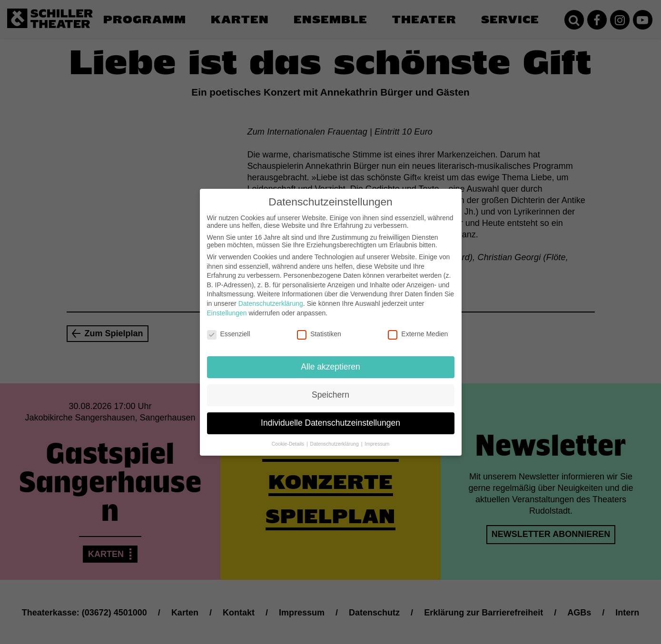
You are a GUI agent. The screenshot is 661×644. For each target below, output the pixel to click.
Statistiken (319, 325)
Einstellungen (227, 303)
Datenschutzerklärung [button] (335, 435)
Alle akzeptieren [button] (330, 358)
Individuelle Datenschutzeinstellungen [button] (330, 414)
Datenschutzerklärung (271, 294)
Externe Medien (418, 325)
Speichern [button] (330, 386)
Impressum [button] (377, 435)
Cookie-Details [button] (289, 435)
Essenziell (229, 325)
